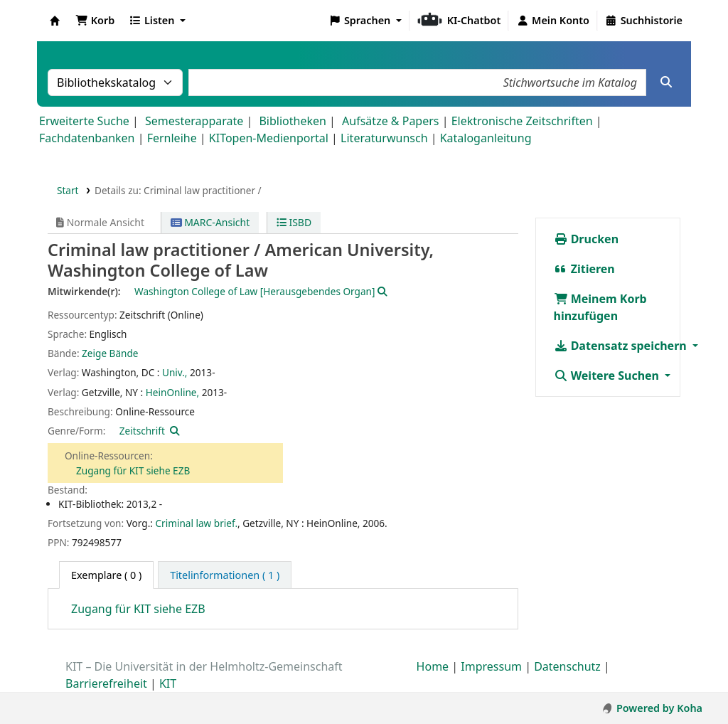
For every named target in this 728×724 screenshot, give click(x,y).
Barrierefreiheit (106, 683)
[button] (95, 21)
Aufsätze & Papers (390, 121)
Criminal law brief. (196, 523)
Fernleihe (172, 138)
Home (433, 666)
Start (68, 190)
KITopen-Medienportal (269, 138)
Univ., (175, 372)
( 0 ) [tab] (106, 575)
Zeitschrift (142, 431)
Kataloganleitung (486, 138)
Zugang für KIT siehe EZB (133, 470)
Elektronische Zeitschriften (522, 121)
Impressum (491, 666)
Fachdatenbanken (87, 138)
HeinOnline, (172, 392)
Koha (55, 21)
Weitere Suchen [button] (608, 376)
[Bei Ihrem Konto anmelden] (553, 21)
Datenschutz (567, 666)
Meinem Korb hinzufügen (600, 307)
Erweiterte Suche (84, 121)
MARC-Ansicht (210, 222)
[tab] (225, 575)
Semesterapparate (194, 121)
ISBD (294, 222)
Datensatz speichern (622, 346)
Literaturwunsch (384, 138)
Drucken (587, 239)
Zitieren (584, 269)
